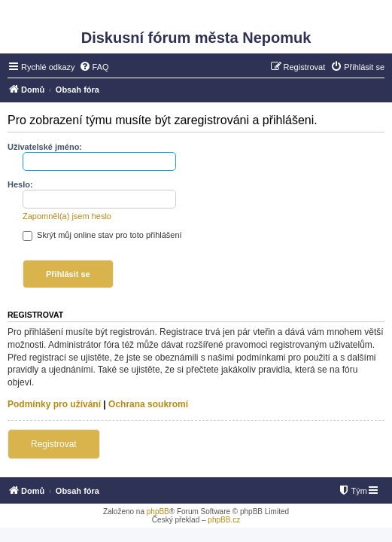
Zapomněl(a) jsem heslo (67, 216)
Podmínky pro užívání (54, 404)
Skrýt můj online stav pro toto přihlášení (102, 235)
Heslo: (20, 184)
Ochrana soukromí (148, 404)
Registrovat (54, 444)
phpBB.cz (224, 520)
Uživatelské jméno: (45, 147)
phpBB (158, 512)
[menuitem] (94, 67)
